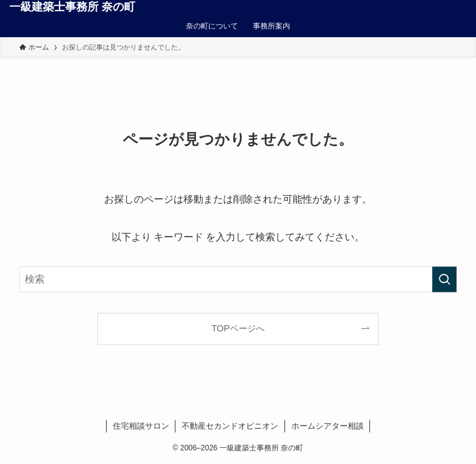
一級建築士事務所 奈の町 (72, 7)
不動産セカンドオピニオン (230, 426)
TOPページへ (238, 328)
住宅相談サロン (141, 426)
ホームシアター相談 (328, 426)
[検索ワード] (238, 279)
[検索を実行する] (444, 279)
